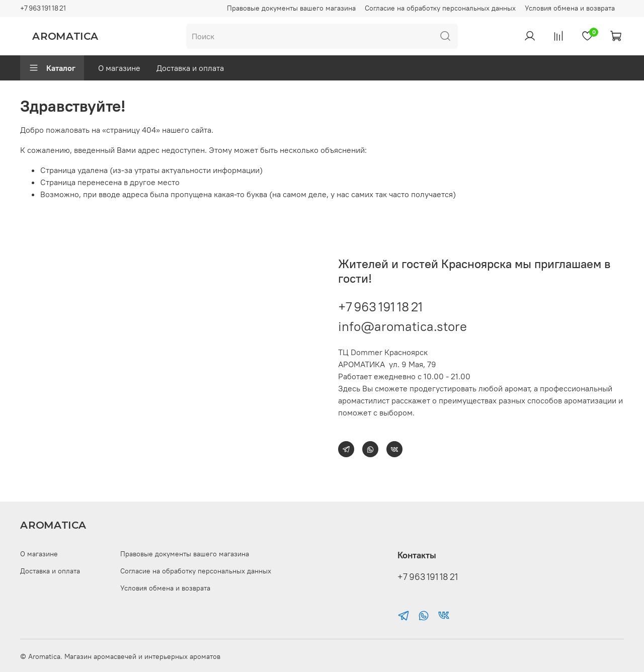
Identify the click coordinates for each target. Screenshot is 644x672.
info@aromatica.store (403, 326)
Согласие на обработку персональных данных (440, 8)
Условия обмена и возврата (570, 8)
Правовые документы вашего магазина (291, 8)
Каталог (52, 68)
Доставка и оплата (190, 68)
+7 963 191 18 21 (43, 8)
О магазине (119, 68)
